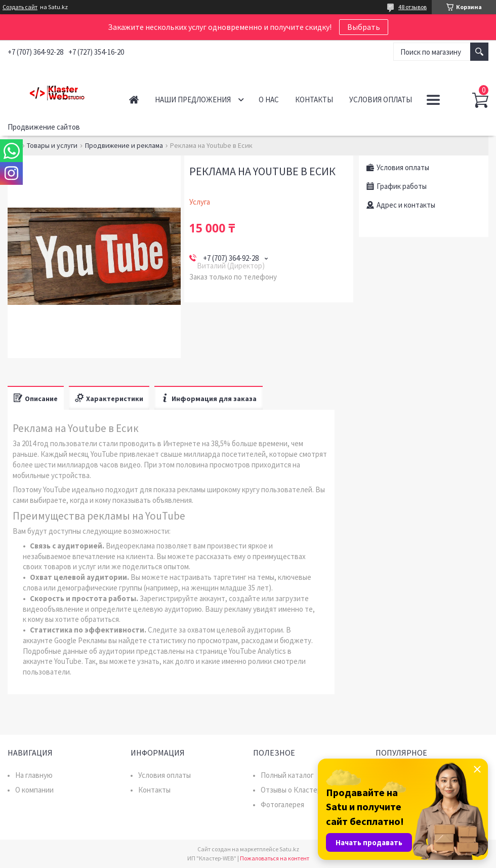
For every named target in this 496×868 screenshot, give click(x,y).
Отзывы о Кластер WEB (299, 790)
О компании (34, 790)
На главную (34, 775)
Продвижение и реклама (124, 145)
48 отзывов (412, 7)
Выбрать (364, 27)
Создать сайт (20, 7)
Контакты (314, 100)
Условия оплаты (381, 100)
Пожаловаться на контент (275, 858)
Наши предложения (193, 100)
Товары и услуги (52, 145)
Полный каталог (287, 775)
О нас (269, 100)
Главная (134, 100)
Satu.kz (289, 849)
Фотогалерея (282, 804)
